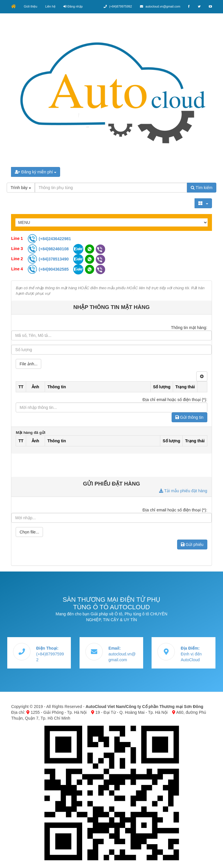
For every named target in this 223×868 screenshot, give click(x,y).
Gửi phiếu (192, 544)
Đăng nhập (74, 6)
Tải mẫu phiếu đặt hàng (183, 490)
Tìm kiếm (202, 188)
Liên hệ (51, 6)
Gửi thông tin (189, 417)
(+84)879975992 (116, 6)
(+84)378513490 (48, 259)
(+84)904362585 (48, 269)
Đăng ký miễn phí (36, 172)
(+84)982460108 (48, 249)
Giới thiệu (31, 6)
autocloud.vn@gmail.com (159, 6)
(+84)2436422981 (49, 238)
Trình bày (21, 188)
